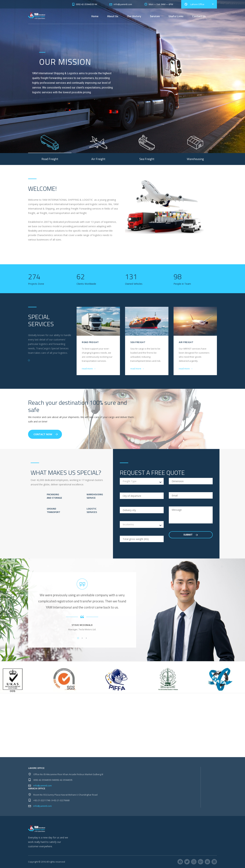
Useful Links (176, 16)
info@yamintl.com (43, 786)
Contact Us (199, 16)
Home (95, 16)
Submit (191, 535)
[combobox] (142, 481)
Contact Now (46, 434)
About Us (113, 16)
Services (155, 16)
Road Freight (90, 342)
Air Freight (186, 342)
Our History (134, 16)
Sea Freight (138, 342)
